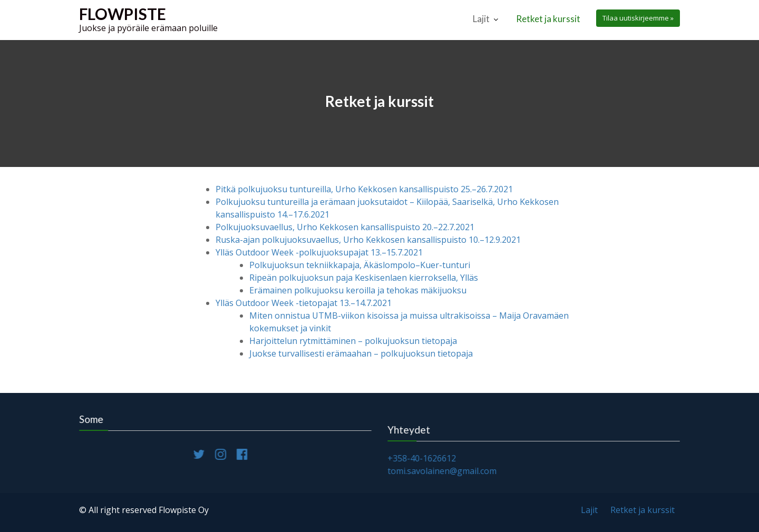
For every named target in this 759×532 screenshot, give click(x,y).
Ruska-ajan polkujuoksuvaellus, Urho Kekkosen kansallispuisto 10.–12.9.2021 (368, 240)
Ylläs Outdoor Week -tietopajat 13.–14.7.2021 (304, 303)
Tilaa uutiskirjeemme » (638, 18)
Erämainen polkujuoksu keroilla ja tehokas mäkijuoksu (358, 290)
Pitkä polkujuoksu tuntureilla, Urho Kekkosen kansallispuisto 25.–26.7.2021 (364, 189)
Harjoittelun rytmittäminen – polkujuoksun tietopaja (353, 341)
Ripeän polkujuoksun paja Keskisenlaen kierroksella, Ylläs (364, 278)
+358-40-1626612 (423, 458)
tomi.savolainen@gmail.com (443, 470)
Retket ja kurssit (548, 19)
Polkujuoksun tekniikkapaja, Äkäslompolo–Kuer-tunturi (360, 265)
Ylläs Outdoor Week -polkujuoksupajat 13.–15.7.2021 (319, 252)
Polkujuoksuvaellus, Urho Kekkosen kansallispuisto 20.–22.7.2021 (345, 227)
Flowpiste (123, 14)
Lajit (481, 19)
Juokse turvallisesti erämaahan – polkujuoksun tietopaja (361, 353)
